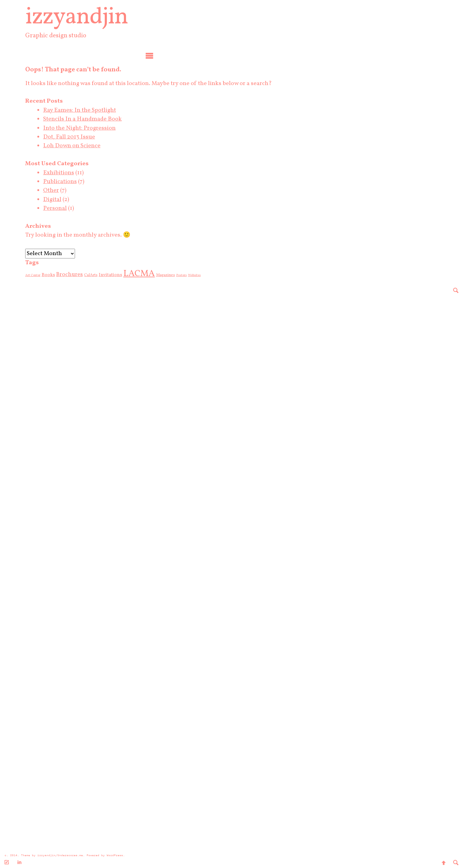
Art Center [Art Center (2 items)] (40, 275)
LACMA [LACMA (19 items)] (146, 274)
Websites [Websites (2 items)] (201, 275)
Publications (67, 182)
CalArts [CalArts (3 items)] (98, 275)
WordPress (115, 855)
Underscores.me (70, 855)
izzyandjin (84, 17)
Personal (62, 208)
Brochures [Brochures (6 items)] (77, 275)
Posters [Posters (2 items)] (188, 275)
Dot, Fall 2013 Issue (76, 137)
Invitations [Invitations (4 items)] (117, 275)
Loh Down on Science (79, 146)
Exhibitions (66, 173)
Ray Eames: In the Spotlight (87, 110)
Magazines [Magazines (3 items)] (172, 275)
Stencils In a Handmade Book (89, 119)
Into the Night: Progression (86, 128)
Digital (59, 200)
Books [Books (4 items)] (55, 275)
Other (58, 190)
